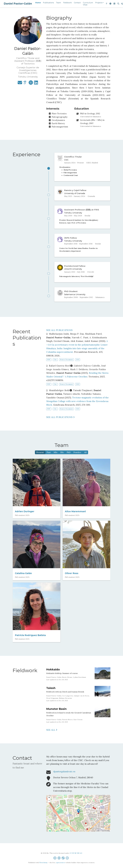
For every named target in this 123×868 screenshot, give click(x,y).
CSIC (66, 160)
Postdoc (77, 457)
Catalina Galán (23, 577)
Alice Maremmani (75, 516)
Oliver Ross (72, 577)
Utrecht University (73, 272)
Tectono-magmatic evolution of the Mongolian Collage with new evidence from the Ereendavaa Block (77, 405)
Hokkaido (53, 674)
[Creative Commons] (61, 862)
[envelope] (20, 83)
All (85, 457)
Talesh (51, 692)
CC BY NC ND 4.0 (76, 857)
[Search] (118, 4)
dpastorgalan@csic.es (64, 776)
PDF (49, 364)
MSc (56, 457)
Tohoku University (73, 214)
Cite (55, 364)
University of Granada (75, 194)
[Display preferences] (122, 4)
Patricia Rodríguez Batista (30, 639)
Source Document (66, 364)
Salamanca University (75, 298)
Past (49, 457)
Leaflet (98, 835)
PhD (69, 457)
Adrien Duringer (25, 516)
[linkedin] (114, 4)
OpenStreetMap (106, 835)
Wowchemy (43, 867)
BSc (62, 457)
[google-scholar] (106, 4)
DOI (78, 364)
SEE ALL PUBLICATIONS (59, 334)
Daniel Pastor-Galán (18, 4)
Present (40, 457)
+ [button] (49, 802)
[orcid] (110, 4)
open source (61, 867)
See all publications (60, 421)
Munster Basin (56, 713)
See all (52, 734)
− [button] (49, 805)
